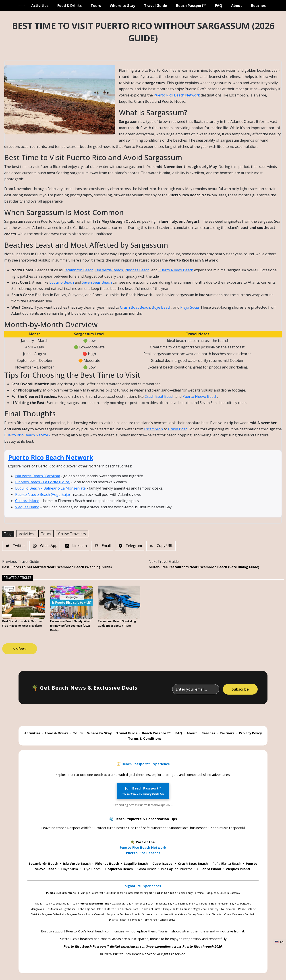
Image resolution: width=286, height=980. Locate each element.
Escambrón (153, 429)
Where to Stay (122, 6)
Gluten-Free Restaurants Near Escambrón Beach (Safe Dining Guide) (204, 567)
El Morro (109, 909)
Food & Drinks (69, 6)
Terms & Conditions (145, 738)
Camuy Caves (196, 914)
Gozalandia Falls (121, 904)
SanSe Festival (168, 920)
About (237, 6)
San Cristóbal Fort (127, 909)
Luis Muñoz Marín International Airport (129, 893)
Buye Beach (162, 307)
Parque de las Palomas (177, 909)
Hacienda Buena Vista (172, 914)
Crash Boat (178, 429)
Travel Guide (156, 6)
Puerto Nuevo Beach (176, 270)
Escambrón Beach (79, 270)
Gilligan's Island (184, 904)
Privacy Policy (250, 733)
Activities (40, 6)
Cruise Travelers (72, 534)
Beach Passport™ (191, 6)
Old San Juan (42, 904)
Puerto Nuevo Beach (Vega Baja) (42, 494)
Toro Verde (150, 920)
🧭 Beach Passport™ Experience (143, 764)
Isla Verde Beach (109, 270)
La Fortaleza (228, 909)
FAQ (219, 6)
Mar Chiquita (214, 914)
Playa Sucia (190, 307)
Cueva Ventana (233, 914)
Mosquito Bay (164, 904)
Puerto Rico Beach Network (177, 95)
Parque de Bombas (118, 914)
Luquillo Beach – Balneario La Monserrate (50, 488)
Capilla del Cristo (150, 909)
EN (279, 942)
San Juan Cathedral (53, 914)
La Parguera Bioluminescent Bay (215, 904)
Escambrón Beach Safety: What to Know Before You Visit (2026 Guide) (70, 626)
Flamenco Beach (144, 904)
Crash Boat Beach (135, 307)
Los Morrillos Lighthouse (61, 909)
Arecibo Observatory (144, 914)
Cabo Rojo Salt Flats (90, 909)
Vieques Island (27, 507)
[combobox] (279, 942)
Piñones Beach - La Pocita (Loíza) (43, 482)
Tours (96, 6)
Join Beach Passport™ (143, 791)
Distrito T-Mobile (130, 920)
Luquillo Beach (62, 282)
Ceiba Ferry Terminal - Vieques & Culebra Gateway (209, 893)
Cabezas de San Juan (65, 904)
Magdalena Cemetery (206, 909)
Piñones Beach (137, 270)
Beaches (258, 6)
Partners (227, 733)
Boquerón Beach (119, 869)
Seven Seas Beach (97, 282)
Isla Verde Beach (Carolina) (38, 476)
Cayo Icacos (162, 863)
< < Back (20, 649)
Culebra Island (27, 501)
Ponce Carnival (95, 914)
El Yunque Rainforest (91, 893)
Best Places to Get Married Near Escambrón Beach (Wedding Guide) (57, 567)
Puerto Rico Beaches (143, 853)
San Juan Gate (75, 914)
